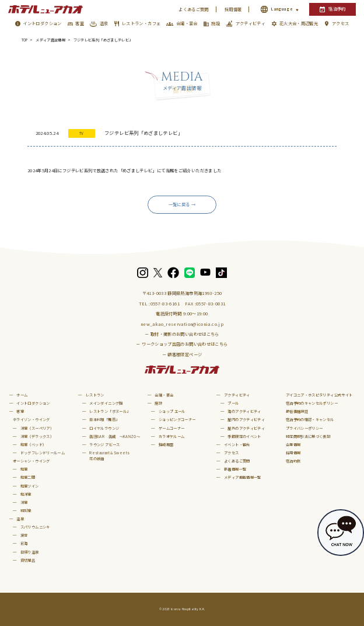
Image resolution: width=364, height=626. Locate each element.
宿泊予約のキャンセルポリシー (312, 403)
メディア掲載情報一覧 (243, 477)
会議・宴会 (187, 23)
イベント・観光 (237, 445)
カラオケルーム (172, 437)
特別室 (26, 511)
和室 (24, 469)
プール (233, 403)
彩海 (24, 543)
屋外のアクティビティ (246, 428)
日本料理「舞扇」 (104, 420)
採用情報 (233, 9)
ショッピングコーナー (177, 420)
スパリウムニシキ (35, 527)
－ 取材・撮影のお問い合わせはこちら (182, 334)
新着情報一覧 (235, 469)
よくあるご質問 (194, 9)
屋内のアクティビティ (246, 420)
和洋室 (26, 494)
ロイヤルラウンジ (104, 428)
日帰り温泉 (30, 552)
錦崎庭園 (166, 445)
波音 (24, 535)
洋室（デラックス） (37, 437)
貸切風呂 (28, 560)
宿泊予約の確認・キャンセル (310, 420)
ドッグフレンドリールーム (43, 453)
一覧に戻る (179, 204)
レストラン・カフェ (141, 23)
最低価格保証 (297, 411)
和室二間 (28, 477)
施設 (216, 23)
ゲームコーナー (172, 428)
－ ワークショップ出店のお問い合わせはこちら (182, 344)
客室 (80, 23)
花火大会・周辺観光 (299, 23)
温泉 (104, 23)
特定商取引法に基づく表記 (308, 437)
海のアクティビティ (244, 411)
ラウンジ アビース (104, 445)
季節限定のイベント (244, 437)
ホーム (22, 395)
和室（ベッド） (34, 445)
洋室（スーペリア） (37, 428)
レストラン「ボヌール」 (110, 411)
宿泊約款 (293, 461)
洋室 (24, 502)
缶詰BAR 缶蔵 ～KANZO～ (115, 437)
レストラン (95, 395)
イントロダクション (42, 23)
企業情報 (293, 445)
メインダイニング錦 (106, 403)
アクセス (340, 23)
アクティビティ (251, 23)
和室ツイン (30, 486)
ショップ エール (172, 411)
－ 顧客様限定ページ (182, 354)
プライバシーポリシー (304, 428)
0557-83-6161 (165, 304)
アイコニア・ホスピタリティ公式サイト (319, 395)
